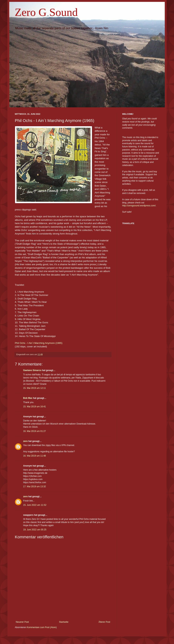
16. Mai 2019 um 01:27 (35, 431)
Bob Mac (28, 398)
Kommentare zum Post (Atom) (42, 627)
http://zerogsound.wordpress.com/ (139, 206)
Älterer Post (104, 622)
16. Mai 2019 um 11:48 (35, 456)
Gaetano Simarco (32, 370)
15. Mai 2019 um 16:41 (35, 407)
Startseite (64, 622)
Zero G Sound (46, 12)
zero (25, 441)
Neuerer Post (22, 622)
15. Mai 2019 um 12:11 (35, 388)
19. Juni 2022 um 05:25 (35, 530)
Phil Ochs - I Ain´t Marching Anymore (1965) (39, 343)
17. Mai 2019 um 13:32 (35, 487)
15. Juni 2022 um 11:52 (35, 505)
